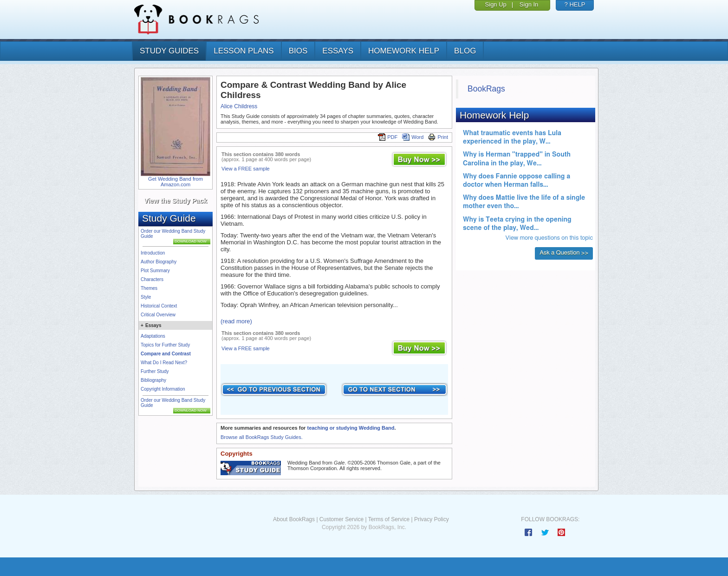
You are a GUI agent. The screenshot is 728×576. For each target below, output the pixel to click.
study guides (169, 51)
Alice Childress (239, 106)
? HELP (575, 4)
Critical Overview (158, 315)
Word (413, 137)
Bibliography (153, 380)
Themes (149, 288)
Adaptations (153, 336)
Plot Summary (155, 271)
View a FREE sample (246, 169)
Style (146, 297)
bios (298, 51)
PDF (388, 137)
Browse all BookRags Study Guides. (262, 437)
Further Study (155, 371)
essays (338, 51)
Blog (465, 51)
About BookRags (294, 519)
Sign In (529, 4)
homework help (404, 51)
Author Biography (159, 262)
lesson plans (244, 51)
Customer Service (341, 519)
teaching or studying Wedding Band (351, 428)
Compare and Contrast (166, 354)
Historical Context (159, 306)
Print (438, 137)
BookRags (486, 89)
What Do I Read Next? (164, 363)
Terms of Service (389, 519)
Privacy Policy (432, 519)
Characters (152, 279)
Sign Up (496, 4)
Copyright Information (163, 389)
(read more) (236, 321)
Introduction (153, 253)
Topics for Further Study (165, 345)
